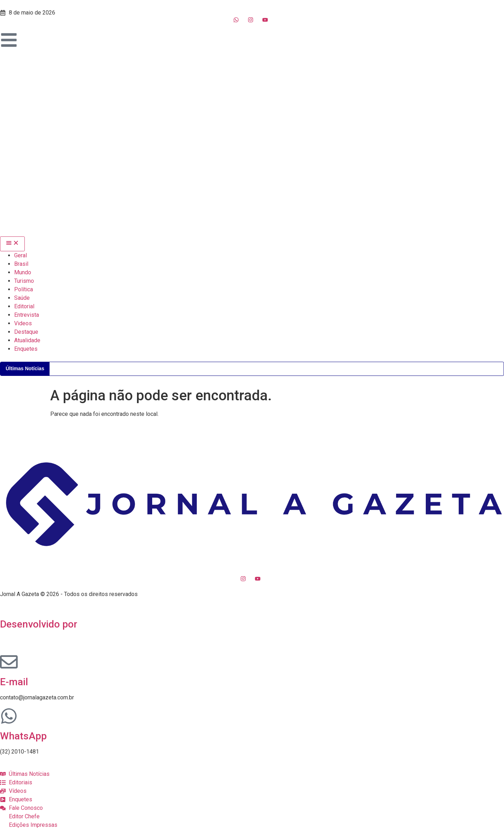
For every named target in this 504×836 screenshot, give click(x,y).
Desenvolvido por (39, 624)
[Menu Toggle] (12, 244)
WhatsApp (23, 736)
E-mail (14, 682)
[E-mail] (9, 662)
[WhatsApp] (9, 716)
